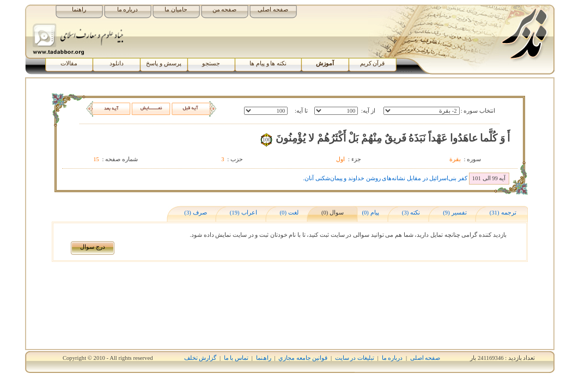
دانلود (117, 63)
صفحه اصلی (273, 10)
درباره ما (128, 10)
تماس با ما (236, 358)
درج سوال (93, 247)
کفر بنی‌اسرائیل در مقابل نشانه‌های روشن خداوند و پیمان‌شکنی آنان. (385, 178)
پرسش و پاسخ (163, 63)
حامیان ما (176, 10)
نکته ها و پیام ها (268, 63)
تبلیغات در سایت (355, 358)
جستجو (211, 63)
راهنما (79, 10)
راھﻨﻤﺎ (264, 358)
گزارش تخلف (200, 358)
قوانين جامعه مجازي (303, 358)
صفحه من (225, 10)
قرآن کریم (373, 63)
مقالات (69, 63)
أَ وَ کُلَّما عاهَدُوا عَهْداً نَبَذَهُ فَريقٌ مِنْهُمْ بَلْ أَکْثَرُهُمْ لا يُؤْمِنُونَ (393, 138)
